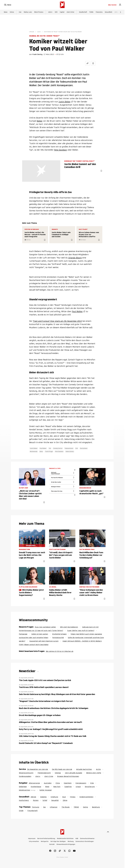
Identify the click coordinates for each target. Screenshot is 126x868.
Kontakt (52, 844)
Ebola (41, 451)
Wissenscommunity (26, 773)
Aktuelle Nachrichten (84, 769)
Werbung (71, 841)
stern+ (50, 12)
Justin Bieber (65, 102)
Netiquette (45, 841)
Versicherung (90, 787)
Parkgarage (23, 634)
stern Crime (70, 12)
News (6, 12)
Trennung (35, 807)
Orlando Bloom (75, 258)
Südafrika (68, 787)
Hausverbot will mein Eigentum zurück (44, 641)
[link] (120, 5)
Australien (48, 783)
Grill (77, 448)
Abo (112, 5)
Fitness (73, 797)
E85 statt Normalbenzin (69, 627)
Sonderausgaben (25, 776)
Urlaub (78, 787)
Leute (39, 32)
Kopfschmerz (24, 800)
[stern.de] (62, 5)
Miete (47, 787)
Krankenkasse (36, 787)
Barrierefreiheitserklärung (46, 839)
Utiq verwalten (34, 841)
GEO (56, 12)
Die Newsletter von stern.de (38, 769)
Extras (12, 12)
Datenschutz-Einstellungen (85, 841)
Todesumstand (69, 448)
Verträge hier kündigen (58, 841)
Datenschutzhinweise (87, 839)
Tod (50, 448)
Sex (44, 807)
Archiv (98, 769)
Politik (91, 12)
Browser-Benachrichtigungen (68, 776)
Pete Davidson (60, 150)
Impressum (32, 839)
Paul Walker (77, 311)
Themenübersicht (44, 773)
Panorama (99, 12)
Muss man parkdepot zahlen (45, 627)
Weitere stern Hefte (94, 773)
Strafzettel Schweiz (59, 634)
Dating (85, 807)
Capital (62, 12)
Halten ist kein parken (40, 634)
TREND (76, 807)
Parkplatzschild (58, 638)
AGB (77, 839)
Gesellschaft (83, 12)
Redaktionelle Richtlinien (65, 839)
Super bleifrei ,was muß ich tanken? (81, 630)
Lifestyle (117, 12)
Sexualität (55, 800)
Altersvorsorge (34, 783)
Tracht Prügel (49, 451)
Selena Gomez (70, 451)
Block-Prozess (39, 12)
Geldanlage (23, 787)
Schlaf (45, 800)
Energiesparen (81, 783)
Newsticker (28, 671)
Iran (20, 12)
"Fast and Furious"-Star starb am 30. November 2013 (57, 321)
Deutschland (84, 448)
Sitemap (58, 773)
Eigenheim (68, 783)
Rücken (36, 800)
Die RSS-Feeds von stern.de (62, 769)
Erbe (92, 783)
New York (57, 787)
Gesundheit (109, 12)
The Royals (66, 807)
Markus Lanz (28, 12)
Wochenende (34, 451)
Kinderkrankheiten (86, 797)
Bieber (40, 121)
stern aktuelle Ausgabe (74, 773)
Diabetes (43, 797)
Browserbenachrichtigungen (66, 844)
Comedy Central (58, 448)
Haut (64, 797)
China (58, 783)
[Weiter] (120, 12)
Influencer (54, 807)
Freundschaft (33, 811)
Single (21, 811)
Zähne (65, 800)
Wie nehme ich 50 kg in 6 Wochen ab (60, 651)
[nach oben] (108, 832)
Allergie (33, 797)
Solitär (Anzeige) (46, 790)
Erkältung (54, 797)
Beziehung (96, 807)
